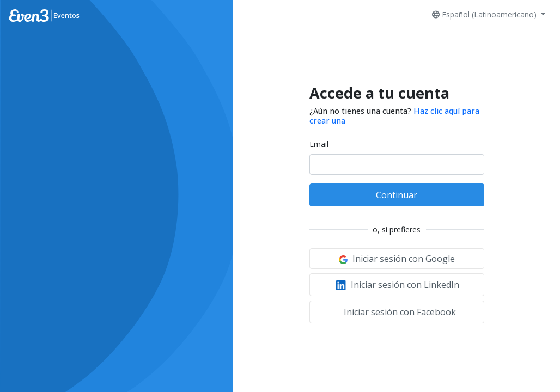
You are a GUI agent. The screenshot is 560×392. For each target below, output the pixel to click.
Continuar (397, 195)
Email (319, 144)
